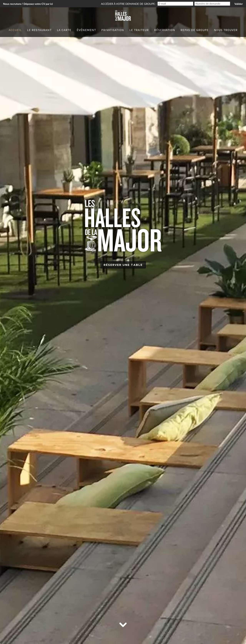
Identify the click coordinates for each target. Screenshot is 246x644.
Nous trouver (226, 30)
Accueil (15, 30)
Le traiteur (139, 30)
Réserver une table (123, 265)
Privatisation (113, 30)
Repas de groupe (194, 30)
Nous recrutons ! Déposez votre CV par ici (28, 4)
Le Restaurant (39, 30)
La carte (64, 30)
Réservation (165, 30)
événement (86, 30)
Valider (239, 4)
